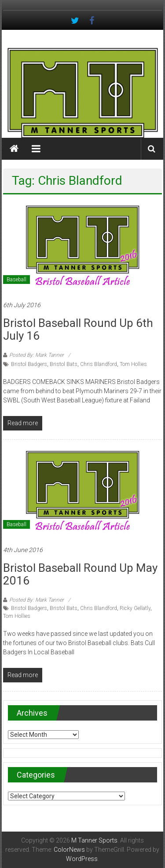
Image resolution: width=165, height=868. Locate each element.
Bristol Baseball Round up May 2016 (80, 574)
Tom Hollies (133, 364)
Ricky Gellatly (135, 608)
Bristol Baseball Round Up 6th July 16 (78, 329)
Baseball (16, 280)
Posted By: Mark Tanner (37, 355)
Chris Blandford (99, 364)
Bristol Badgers (29, 364)
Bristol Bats (64, 364)
